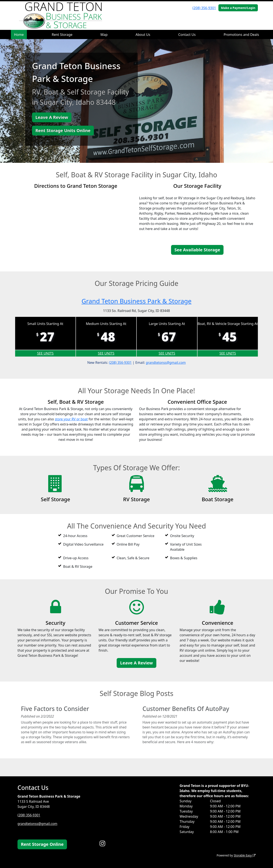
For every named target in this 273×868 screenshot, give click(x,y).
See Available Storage (197, 250)
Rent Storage (62, 35)
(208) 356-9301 (204, 8)
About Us (143, 35)
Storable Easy (244, 855)
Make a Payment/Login (238, 8)
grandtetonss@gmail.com (166, 363)
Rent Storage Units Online (63, 130)
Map (104, 35)
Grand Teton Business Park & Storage (136, 301)
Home (19, 35)
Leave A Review (52, 117)
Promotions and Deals (241, 35)
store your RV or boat (75, 419)
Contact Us (187, 35)
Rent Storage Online (42, 844)
